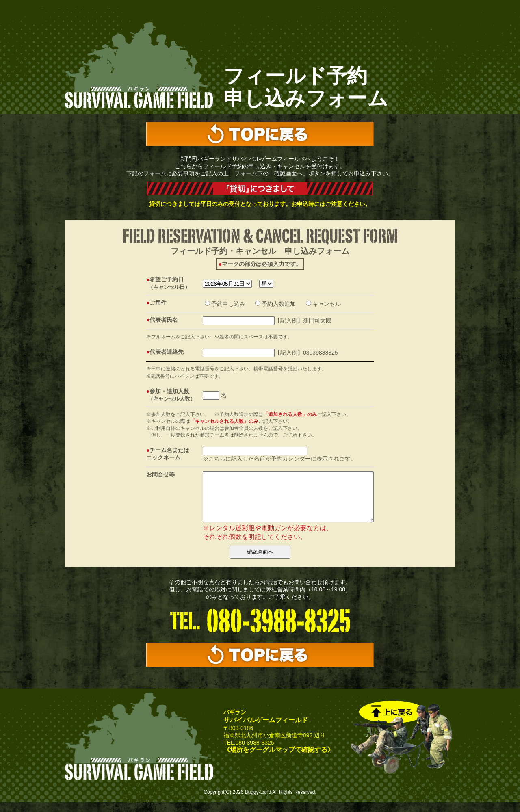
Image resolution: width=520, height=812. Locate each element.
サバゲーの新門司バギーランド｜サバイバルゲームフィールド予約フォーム (139, 66)
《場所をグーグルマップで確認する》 (279, 759)
